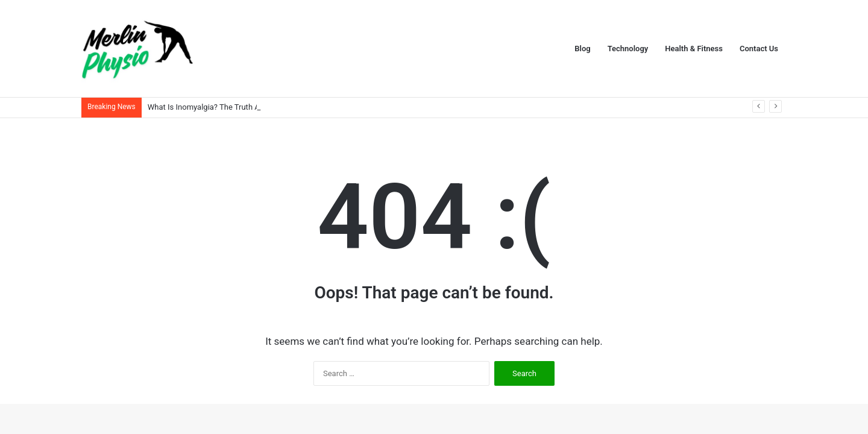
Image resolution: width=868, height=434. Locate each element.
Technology (628, 49)
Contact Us (759, 49)
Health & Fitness (694, 49)
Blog (582, 49)
